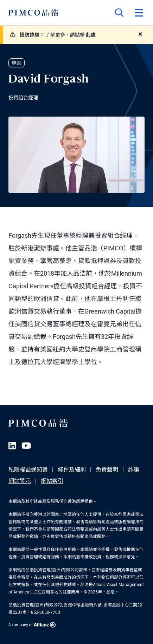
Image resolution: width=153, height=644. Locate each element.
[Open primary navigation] (139, 13)
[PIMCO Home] (34, 13)
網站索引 (52, 481)
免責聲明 (107, 470)
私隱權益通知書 (28, 470)
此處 (91, 35)
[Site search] (119, 13)
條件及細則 (72, 470)
